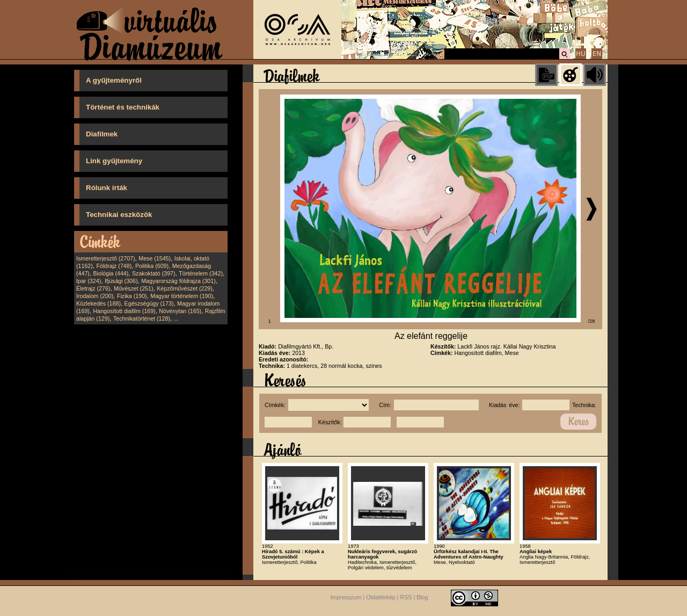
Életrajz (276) (93, 288)
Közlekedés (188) (98, 303)
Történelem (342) (201, 273)
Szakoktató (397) (154, 273)
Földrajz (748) (114, 266)
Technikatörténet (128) (142, 318)
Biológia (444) (111, 273)
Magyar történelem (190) (182, 296)
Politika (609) (152, 266)
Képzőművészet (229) (185, 288)
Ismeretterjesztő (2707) (106, 258)
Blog (422, 597)
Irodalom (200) (95, 296)
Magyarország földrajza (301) (178, 281)
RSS (406, 597)
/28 (592, 321)
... (176, 318)
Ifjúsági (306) (121, 281)
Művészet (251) (133, 288)
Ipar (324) (89, 281)
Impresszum (346, 597)
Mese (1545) (155, 258)
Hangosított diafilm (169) (125, 311)
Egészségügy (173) (149, 303)
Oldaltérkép (381, 597)
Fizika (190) (132, 296)
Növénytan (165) (180, 311)
